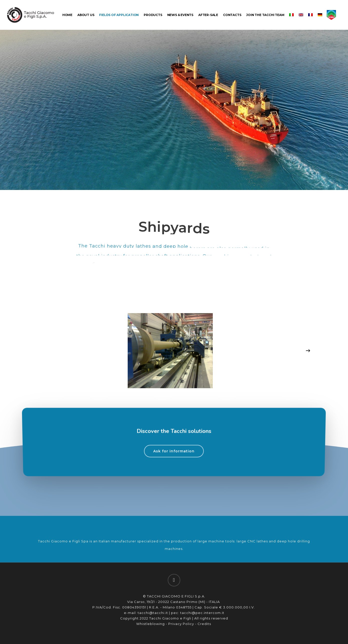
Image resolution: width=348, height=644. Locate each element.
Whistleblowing (150, 624)
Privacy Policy (181, 624)
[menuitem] (291, 15)
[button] (174, 464)
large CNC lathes (252, 541)
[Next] (308, 351)
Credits (205, 624)
